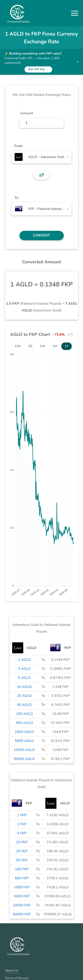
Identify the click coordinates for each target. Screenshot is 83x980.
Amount (27, 113)
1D (30, 346)
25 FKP (22, 851)
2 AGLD (24, 669)
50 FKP (22, 860)
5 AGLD (24, 678)
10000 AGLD (24, 750)
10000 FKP (22, 905)
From (18, 146)
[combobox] (41, 157)
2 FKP (22, 824)
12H (18, 346)
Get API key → (38, 69)
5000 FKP (22, 896)
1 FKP (22, 815)
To (16, 198)
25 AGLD (24, 696)
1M (55, 346)
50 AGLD (24, 705)
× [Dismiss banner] (78, 62)
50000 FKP (22, 914)
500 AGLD (24, 723)
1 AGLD (24, 660)
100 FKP (22, 869)
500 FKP (22, 878)
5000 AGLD (24, 741)
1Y (67, 346)
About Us (12, 970)
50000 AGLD (24, 759)
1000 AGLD (24, 732)
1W (42, 346)
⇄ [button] (41, 175)
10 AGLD (24, 687)
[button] (75, 13)
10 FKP (22, 842)
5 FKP (22, 833)
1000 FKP (22, 887)
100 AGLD (24, 714)
